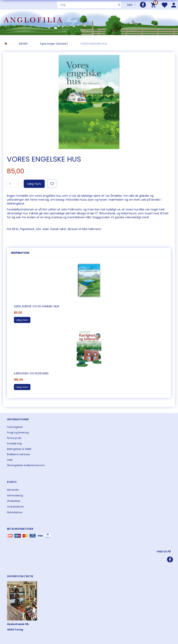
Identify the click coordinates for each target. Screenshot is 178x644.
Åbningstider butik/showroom (26, 465)
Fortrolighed (15, 427)
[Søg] (119, 5)
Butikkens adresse (19, 454)
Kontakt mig (14, 443)
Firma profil (14, 438)
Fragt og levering (18, 433)
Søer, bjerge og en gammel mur (37, 306)
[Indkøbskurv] (154, 5)
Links (10, 460)
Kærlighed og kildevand (31, 373)
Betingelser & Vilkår (19, 449)
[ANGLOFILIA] (89, 22)
